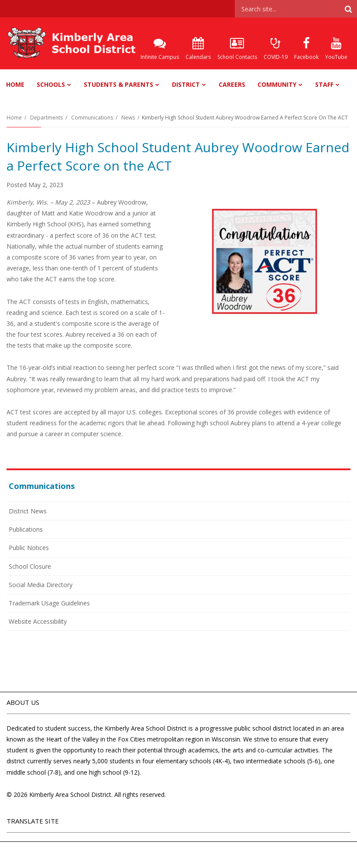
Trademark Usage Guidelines (49, 603)
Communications (92, 118)
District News (28, 511)
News (128, 118)
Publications (26, 529)
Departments (46, 118)
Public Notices (29, 548)
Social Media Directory (41, 585)
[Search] (348, 9)
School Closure (30, 566)
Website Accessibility (38, 621)
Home (14, 118)
